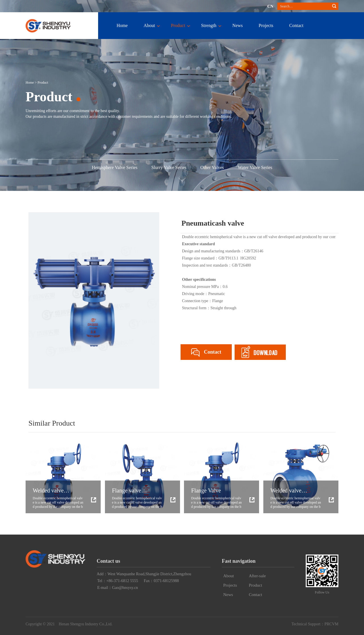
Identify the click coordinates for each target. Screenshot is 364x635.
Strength (209, 25)
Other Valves (212, 167)
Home (122, 25)
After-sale (257, 576)
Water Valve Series (255, 167)
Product (178, 25)
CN (270, 6)
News (237, 25)
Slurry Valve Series (169, 167)
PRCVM (331, 624)
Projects (266, 25)
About (149, 25)
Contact (296, 25)
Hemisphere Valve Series (115, 167)
